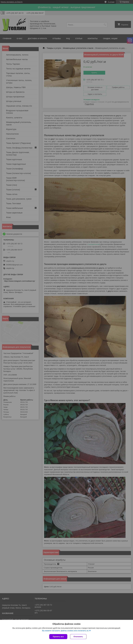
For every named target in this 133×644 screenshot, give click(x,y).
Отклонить (78, 637)
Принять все (58, 637)
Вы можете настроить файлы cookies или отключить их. (66, 631)
